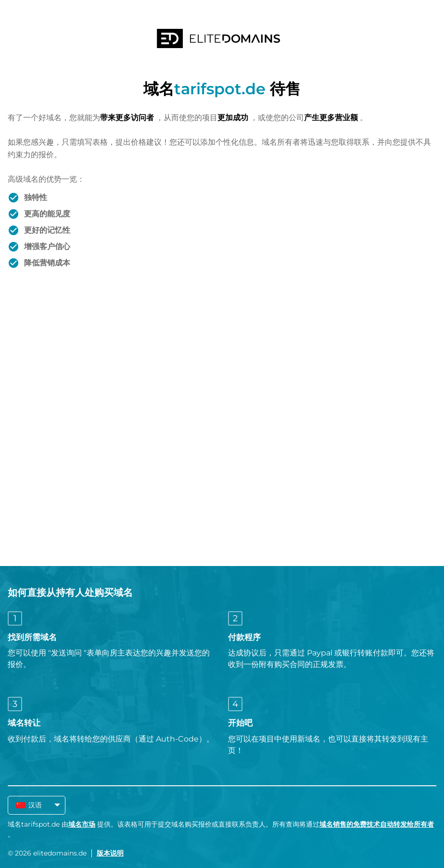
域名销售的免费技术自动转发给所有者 (377, 824)
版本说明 (110, 853)
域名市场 (82, 824)
